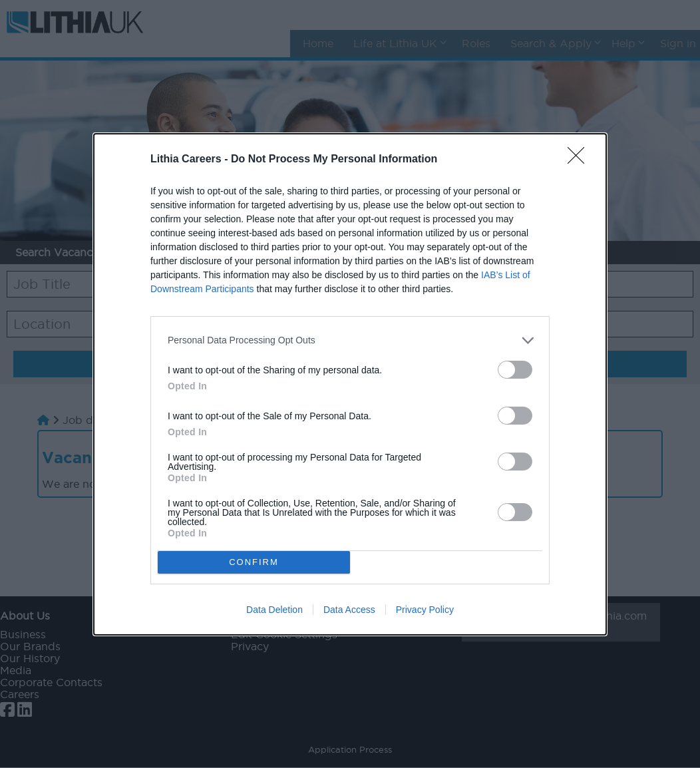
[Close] (580, 160)
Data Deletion (274, 610)
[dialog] (350, 384)
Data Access (349, 610)
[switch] (515, 370)
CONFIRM (254, 562)
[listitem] (350, 340)
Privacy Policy (425, 610)
